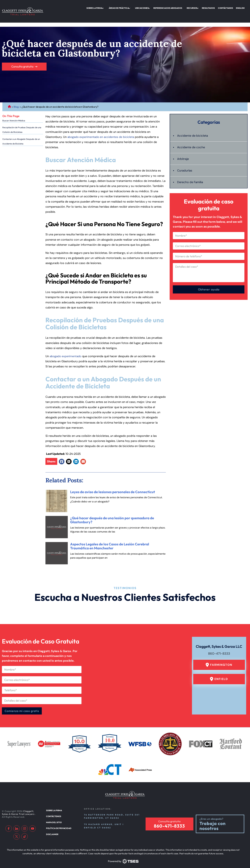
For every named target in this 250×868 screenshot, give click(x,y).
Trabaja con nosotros (213, 822)
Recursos (199, 7)
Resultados (213, 7)
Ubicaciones (154, 7)
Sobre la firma (111, 7)
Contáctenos (53, 812)
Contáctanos (228, 7)
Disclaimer (52, 829)
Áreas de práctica (133, 7)
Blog (16, 94)
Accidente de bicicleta (194, 123)
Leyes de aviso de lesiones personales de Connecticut (113, 480)
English (241, 7)
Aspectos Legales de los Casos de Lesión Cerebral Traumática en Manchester (110, 534)
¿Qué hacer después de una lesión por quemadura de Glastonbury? (112, 508)
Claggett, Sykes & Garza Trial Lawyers (18, 809)
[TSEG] (123, 858)
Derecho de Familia (191, 170)
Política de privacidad (58, 823)
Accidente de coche (192, 135)
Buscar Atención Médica (14, 108)
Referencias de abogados (177, 7)
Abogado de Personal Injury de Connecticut (9, 94)
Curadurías (185, 158)
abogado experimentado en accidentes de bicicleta (101, 125)
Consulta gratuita (22, 54)
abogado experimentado (66, 344)
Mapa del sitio (53, 818)
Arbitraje (184, 146)
